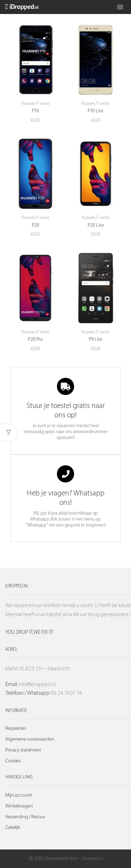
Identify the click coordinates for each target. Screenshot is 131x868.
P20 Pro (35, 339)
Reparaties (16, 728)
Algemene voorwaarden (30, 739)
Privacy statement (23, 750)
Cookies (13, 761)
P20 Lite (96, 225)
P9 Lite (96, 339)
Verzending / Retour (25, 817)
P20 (35, 225)
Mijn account (19, 795)
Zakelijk (13, 827)
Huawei (28, 104)
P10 (35, 111)
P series (43, 104)
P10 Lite (96, 111)
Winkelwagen (19, 806)
